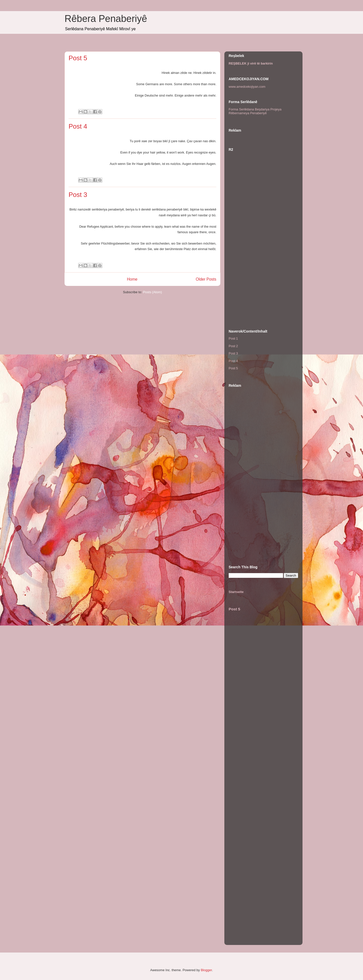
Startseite (236, 592)
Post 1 (233, 338)
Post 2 (233, 346)
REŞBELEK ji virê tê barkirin (251, 63)
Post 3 (78, 195)
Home (132, 279)
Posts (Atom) (152, 292)
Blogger (206, 970)
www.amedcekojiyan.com (247, 87)
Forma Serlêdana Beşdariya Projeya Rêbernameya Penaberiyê (255, 111)
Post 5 (78, 58)
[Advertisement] (263, 242)
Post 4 (78, 126)
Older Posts (206, 279)
